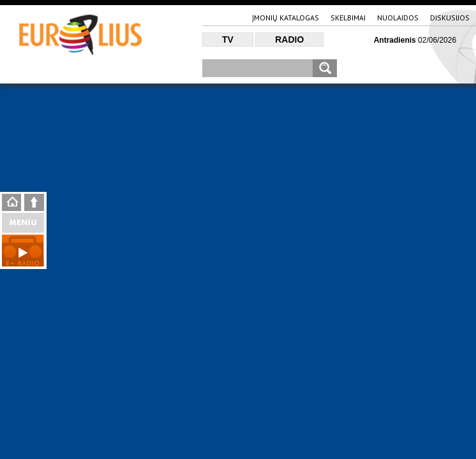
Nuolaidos (398, 18)
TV (228, 40)
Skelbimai (348, 18)
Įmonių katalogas (286, 18)
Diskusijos (450, 18)
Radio (289, 40)
